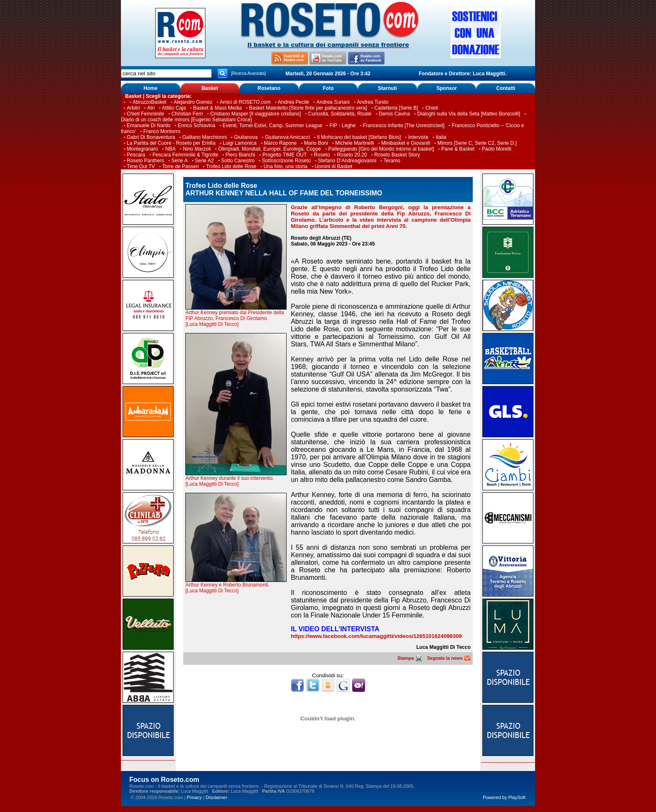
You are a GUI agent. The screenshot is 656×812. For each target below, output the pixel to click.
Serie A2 (204, 161)
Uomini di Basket (333, 166)
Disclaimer (217, 797)
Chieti (432, 108)
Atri (151, 108)
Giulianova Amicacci (288, 137)
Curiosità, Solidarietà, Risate (340, 114)
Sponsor (447, 88)
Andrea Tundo (373, 102)
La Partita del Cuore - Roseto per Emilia (171, 143)
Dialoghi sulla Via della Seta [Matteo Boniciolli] (469, 114)
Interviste (418, 137)
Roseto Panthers (145, 161)
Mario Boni (316, 143)
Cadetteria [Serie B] (396, 108)
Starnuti (387, 88)
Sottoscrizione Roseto (286, 161)
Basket (210, 88)
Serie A (180, 161)
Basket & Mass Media (218, 108)
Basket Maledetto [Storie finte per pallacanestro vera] (308, 108)
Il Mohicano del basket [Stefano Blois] (359, 137)
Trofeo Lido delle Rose (231, 166)
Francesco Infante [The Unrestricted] (404, 126)
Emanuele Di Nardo (149, 126)
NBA (170, 149)
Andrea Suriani (333, 102)
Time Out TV (141, 166)
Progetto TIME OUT (284, 155)
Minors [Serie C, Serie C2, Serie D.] (477, 143)
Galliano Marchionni (205, 137)
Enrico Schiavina (196, 126)
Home (150, 88)
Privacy (194, 797)
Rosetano (269, 88)
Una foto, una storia (286, 166)
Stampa (410, 658)
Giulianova (246, 137)
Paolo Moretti (497, 149)
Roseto (322, 155)
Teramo (392, 161)
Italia (441, 137)
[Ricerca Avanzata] (248, 73)
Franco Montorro (162, 131)
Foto (328, 88)
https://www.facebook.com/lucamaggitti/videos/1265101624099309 (376, 636)
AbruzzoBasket (150, 102)
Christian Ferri (187, 114)
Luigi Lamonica (240, 143)
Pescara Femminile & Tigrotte (185, 155)
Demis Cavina (394, 114)
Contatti (506, 88)
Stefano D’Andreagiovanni (347, 161)
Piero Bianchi (240, 155)
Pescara (136, 155)
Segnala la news (449, 658)
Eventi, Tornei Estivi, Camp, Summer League (273, 126)
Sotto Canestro (238, 161)
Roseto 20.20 (352, 155)
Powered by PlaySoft (504, 797)
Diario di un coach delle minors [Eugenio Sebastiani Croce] (186, 120)
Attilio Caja (174, 108)
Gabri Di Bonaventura (151, 137)
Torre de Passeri (181, 166)
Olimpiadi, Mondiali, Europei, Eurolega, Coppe (269, 149)
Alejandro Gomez (193, 102)
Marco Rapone (281, 143)
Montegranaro (142, 149)
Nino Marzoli (197, 149)
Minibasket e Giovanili (406, 143)
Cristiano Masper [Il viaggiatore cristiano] (255, 114)
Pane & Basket (458, 149)
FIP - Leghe (343, 126)
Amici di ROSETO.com (245, 102)
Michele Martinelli (355, 143)
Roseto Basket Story (397, 155)
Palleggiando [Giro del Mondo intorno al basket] (381, 149)
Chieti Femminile (145, 114)
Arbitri (133, 108)
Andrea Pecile (293, 102)
